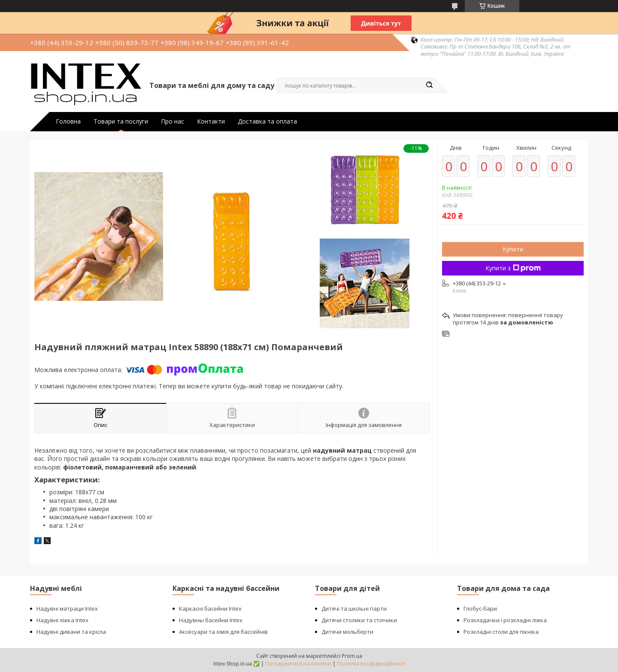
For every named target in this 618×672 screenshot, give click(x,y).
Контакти (211, 121)
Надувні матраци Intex (67, 608)
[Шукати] (429, 85)
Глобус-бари (480, 608)
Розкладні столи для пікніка (501, 632)
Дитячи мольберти (347, 632)
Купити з (513, 268)
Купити (513, 249)
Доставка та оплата (267, 121)
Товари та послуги (121, 121)
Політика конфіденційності (371, 664)
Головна (68, 121)
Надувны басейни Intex (211, 620)
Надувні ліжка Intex (62, 620)
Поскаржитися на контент (298, 664)
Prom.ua (352, 656)
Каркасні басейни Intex (210, 608)
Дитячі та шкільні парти (354, 608)
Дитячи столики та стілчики (359, 620)
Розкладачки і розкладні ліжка (505, 620)
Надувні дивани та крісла (71, 632)
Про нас (173, 121)
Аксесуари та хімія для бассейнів (223, 632)
